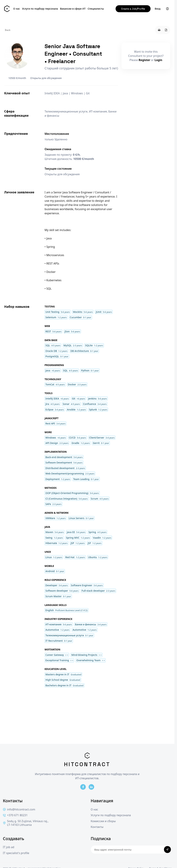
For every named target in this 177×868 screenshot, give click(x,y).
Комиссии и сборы (103, 821)
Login (158, 60)
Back (8, 30)
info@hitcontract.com (19, 809)
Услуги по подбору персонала (40, 9)
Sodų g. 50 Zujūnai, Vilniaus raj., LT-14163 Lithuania (26, 823)
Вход (158, 9)
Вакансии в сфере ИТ (73, 9)
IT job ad (9, 847)
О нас (17, 9)
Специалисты (96, 9)
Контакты (97, 827)
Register (145, 60)
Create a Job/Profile (133, 9)
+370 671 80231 (15, 815)
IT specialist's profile (16, 853)
